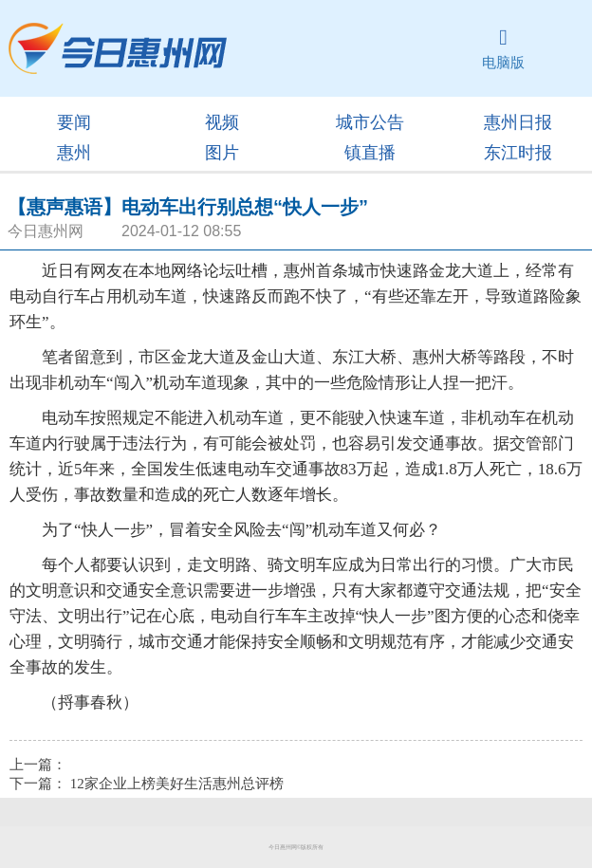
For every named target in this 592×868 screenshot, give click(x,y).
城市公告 (370, 122)
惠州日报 (518, 122)
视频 (222, 122)
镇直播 (370, 153)
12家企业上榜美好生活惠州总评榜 (177, 784)
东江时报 (518, 153)
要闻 (74, 122)
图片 (222, 153)
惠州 (74, 153)
